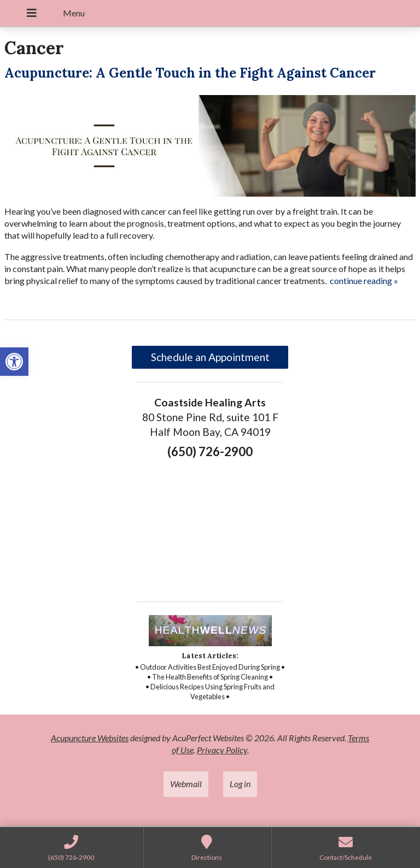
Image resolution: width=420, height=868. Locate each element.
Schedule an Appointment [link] (210, 357)
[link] (14, 362)
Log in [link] (240, 784)
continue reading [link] (364, 281)
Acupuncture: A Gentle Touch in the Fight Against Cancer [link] (190, 73)
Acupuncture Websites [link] (90, 738)
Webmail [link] (186, 784)
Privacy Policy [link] (222, 750)
